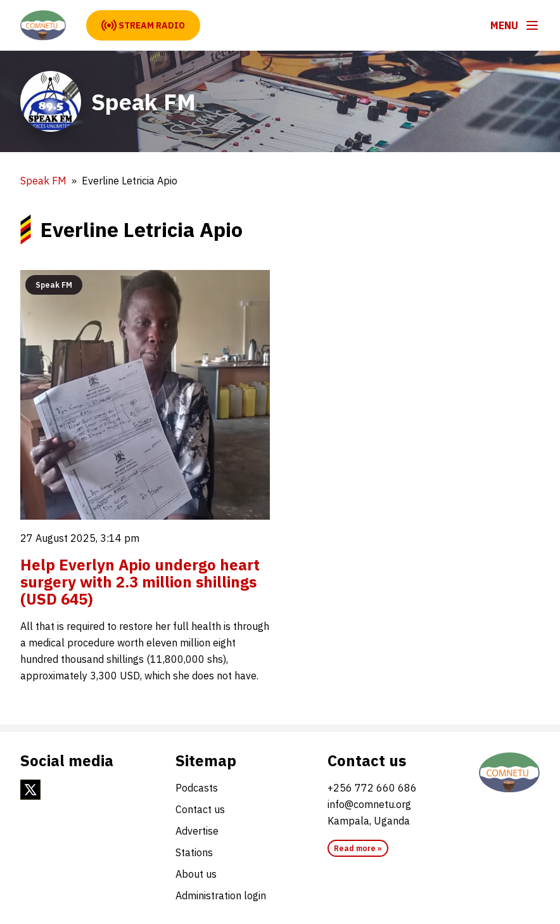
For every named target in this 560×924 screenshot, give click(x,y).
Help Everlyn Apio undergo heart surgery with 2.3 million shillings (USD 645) (140, 582)
